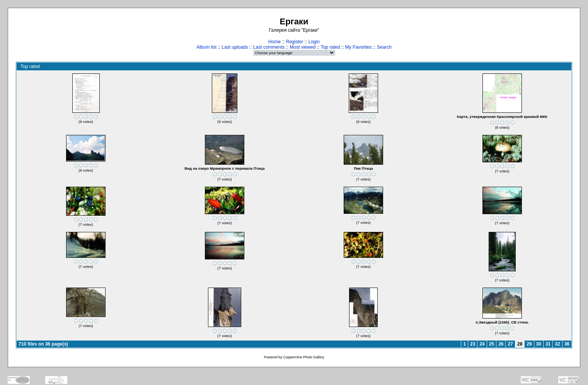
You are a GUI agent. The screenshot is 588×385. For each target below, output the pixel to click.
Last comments (269, 47)
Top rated (330, 47)
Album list (206, 47)
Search (384, 47)
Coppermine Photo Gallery (303, 357)
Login (314, 42)
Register (294, 42)
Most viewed (303, 47)
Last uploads (235, 47)
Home (274, 42)
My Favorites (359, 47)
